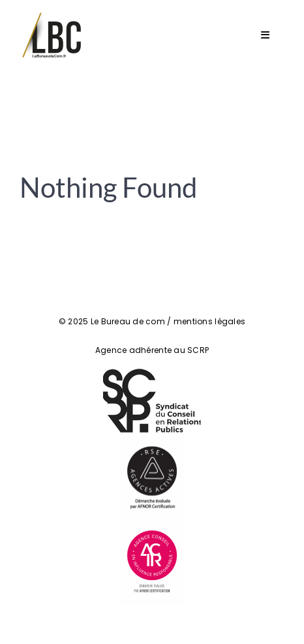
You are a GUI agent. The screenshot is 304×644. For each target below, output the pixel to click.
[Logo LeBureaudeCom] (52, 15)
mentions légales (209, 321)
